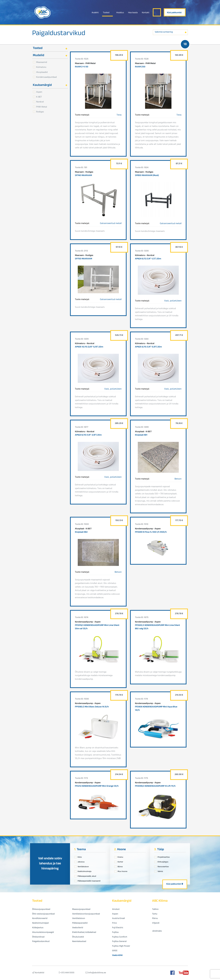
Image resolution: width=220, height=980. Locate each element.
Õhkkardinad (38, 937)
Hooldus (120, 13)
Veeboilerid (78, 928)
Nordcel (40, 102)
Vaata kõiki (117, 956)
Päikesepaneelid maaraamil (89, 880)
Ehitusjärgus (163, 861)
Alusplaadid (42, 72)
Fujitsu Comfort (120, 937)
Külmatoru (41, 67)
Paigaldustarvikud (59, 34)
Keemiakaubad (79, 942)
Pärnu (155, 919)
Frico (114, 923)
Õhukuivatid (78, 937)
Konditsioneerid (40, 919)
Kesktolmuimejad (40, 923)
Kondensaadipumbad (46, 77)
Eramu (120, 857)
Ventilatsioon (83, 866)
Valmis (160, 871)
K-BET (39, 97)
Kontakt (146, 13)
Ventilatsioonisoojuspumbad (86, 914)
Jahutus (81, 861)
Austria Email (118, 919)
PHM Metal (42, 107)
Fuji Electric (118, 928)
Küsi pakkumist (174, 13)
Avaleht (95, 13)
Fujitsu (115, 933)
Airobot (116, 909)
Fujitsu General (119, 942)
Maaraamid (42, 62)
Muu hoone (122, 871)
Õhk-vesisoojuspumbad (43, 914)
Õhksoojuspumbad (41, 909)
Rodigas (40, 112)
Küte (80, 857)
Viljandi (156, 923)
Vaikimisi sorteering (164, 32)
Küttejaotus (38, 928)
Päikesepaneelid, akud (87, 876)
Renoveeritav (163, 866)
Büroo (120, 866)
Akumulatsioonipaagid (43, 933)
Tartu (155, 914)
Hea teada (133, 13)
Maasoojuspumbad (81, 909)
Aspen (39, 92)
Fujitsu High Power (121, 946)
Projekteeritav (164, 857)
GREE (115, 951)
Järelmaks (157, 931)
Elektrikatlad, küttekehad (84, 933)
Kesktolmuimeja (84, 871)
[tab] (50, 48)
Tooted (106, 13)
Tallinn (155, 909)
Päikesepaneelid (80, 923)
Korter (120, 861)
